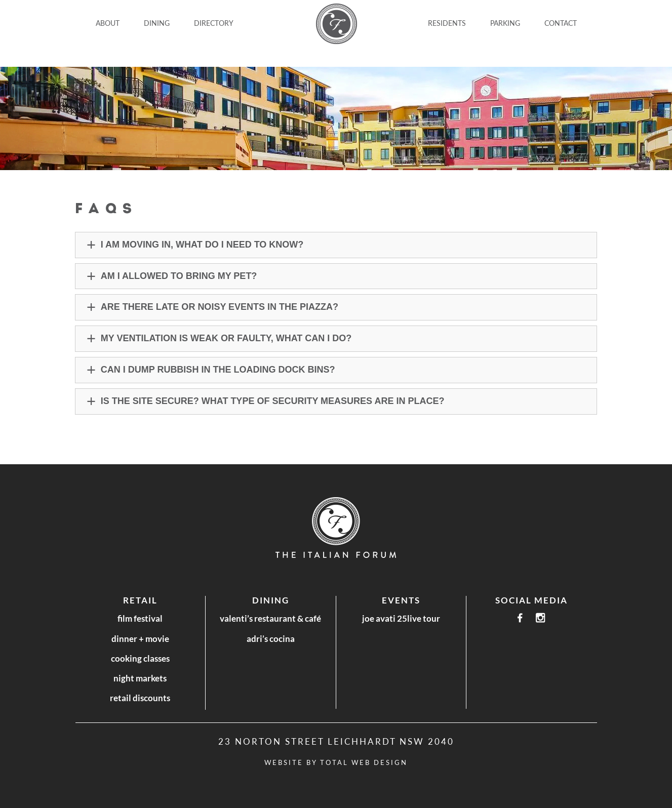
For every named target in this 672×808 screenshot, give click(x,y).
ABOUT (108, 23)
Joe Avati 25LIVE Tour (401, 618)
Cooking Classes (140, 658)
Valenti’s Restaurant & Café (270, 618)
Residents (447, 23)
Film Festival (140, 618)
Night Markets (140, 678)
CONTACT (561, 23)
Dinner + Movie (140, 639)
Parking (505, 23)
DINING (157, 23)
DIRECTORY (214, 23)
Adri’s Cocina (271, 639)
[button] (336, 245)
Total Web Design (364, 762)
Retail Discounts (140, 698)
